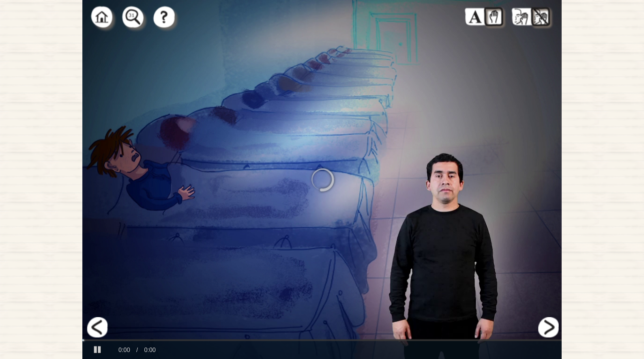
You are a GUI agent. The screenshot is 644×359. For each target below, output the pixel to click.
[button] (97, 350)
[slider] (322, 340)
